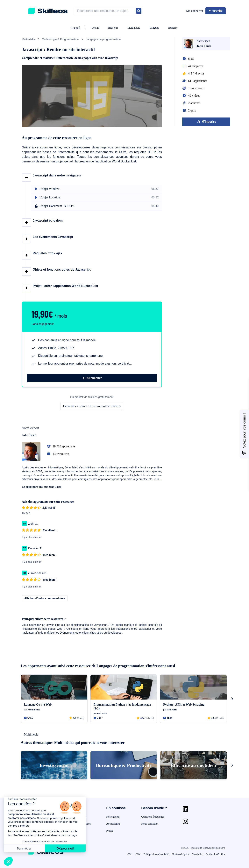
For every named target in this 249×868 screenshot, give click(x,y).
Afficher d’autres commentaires (45, 598)
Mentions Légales (180, 854)
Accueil (75, 28)
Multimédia (134, 28)
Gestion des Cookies (215, 854)
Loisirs (95, 28)
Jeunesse (173, 28)
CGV (138, 854)
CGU (130, 854)
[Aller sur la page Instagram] (185, 821)
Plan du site (197, 854)
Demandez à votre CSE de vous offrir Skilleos (92, 406)
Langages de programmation (103, 39)
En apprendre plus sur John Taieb (42, 487)
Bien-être (113, 28)
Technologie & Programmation (60, 39)
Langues (154, 28)
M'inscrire (206, 122)
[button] (8, 861)
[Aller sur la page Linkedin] (185, 809)
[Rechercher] (139, 11)
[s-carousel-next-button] (232, 699)
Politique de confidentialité (156, 854)
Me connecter (195, 11)
